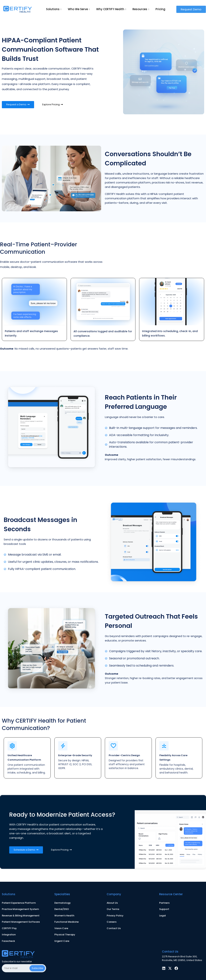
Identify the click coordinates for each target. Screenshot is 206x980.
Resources (141, 9)
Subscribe (37, 968)
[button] (191, 9)
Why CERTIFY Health (112, 9)
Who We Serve (79, 9)
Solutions (54, 9)
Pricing (160, 9)
